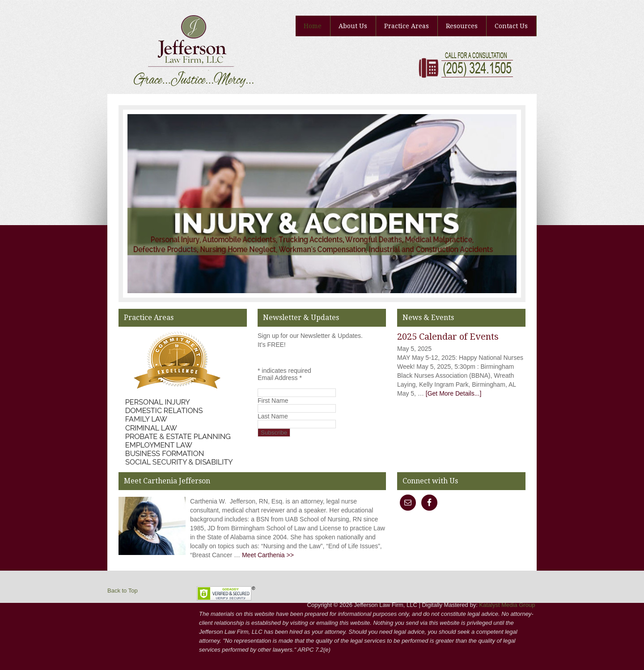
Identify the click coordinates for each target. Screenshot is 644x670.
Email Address (280, 378)
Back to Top (123, 591)
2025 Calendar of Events (448, 337)
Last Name (273, 416)
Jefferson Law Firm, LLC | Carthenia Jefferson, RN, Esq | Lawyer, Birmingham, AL (174, 27)
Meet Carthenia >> (268, 555)
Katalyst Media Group (507, 605)
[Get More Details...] (453, 393)
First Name (273, 401)
